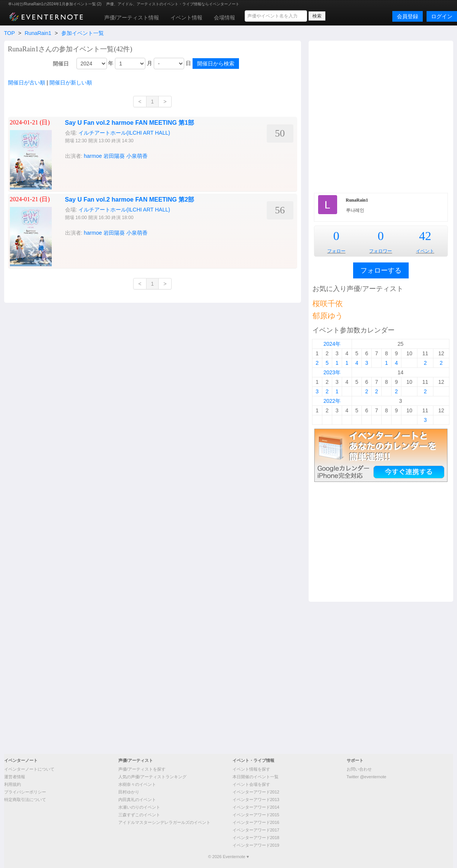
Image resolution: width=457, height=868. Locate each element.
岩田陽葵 (114, 233)
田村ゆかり (129, 792)
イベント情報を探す (251, 769)
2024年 (332, 344)
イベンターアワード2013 (256, 800)
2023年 (332, 372)
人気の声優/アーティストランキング (152, 777)
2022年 (332, 401)
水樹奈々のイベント (137, 784)
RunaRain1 (38, 33)
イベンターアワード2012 (256, 792)
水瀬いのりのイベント (139, 807)
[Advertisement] (78, 116)
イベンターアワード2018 (256, 838)
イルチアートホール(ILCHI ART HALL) (124, 210)
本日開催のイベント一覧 (256, 777)
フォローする (381, 270)
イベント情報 (186, 17)
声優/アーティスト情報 (132, 17)
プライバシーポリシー (25, 792)
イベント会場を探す (251, 784)
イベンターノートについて (29, 769)
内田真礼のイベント (137, 800)
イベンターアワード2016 (256, 822)
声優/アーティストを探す (142, 769)
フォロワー (381, 251)
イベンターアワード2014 (256, 807)
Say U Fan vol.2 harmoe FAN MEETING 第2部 (130, 200)
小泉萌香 (137, 233)
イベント (425, 251)
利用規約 (13, 784)
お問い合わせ (359, 769)
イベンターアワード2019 (256, 845)
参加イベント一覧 (83, 33)
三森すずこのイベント (139, 815)
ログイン (442, 16)
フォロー (336, 251)
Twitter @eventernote (367, 777)
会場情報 (225, 17)
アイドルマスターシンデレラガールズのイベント (164, 822)
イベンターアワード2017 (256, 830)
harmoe (93, 233)
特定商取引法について (25, 800)
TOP (10, 33)
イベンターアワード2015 (256, 815)
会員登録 (408, 16)
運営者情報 (15, 777)
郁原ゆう (328, 316)
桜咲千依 (328, 304)
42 (425, 236)
